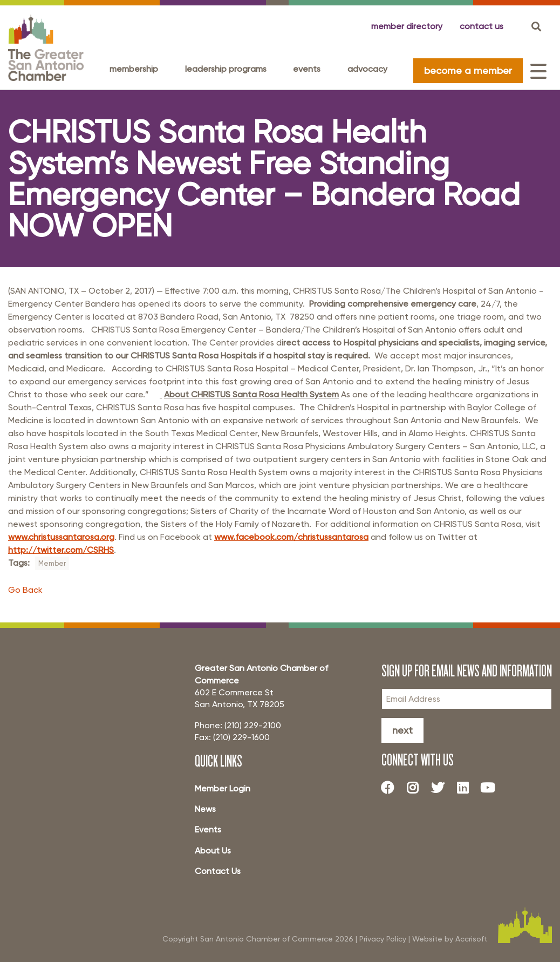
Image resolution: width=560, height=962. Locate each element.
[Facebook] (392, 788)
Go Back (25, 590)
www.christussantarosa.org (61, 537)
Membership (134, 69)
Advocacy (367, 69)
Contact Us (218, 871)
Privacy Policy (383, 939)
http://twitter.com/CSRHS (61, 550)
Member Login (223, 788)
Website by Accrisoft (450, 939)
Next (402, 730)
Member (52, 563)
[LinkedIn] (467, 788)
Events (307, 69)
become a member (468, 70)
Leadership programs (226, 69)
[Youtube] (492, 788)
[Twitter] (442, 788)
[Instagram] (416, 788)
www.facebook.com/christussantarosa (291, 537)
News (205, 809)
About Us (213, 851)
